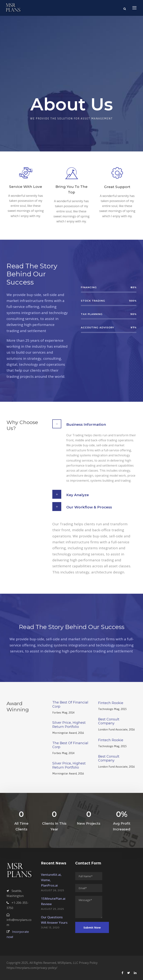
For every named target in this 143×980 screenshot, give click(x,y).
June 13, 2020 (50, 927)
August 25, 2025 (52, 909)
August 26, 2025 (53, 890)
